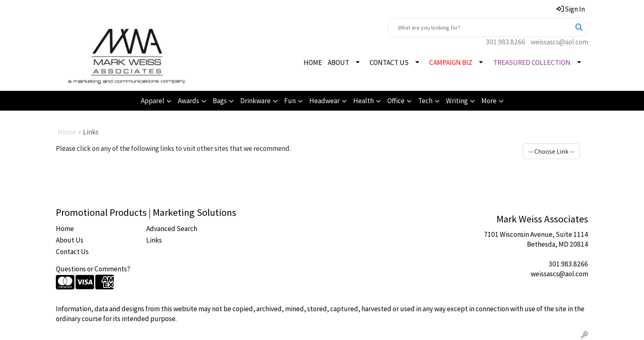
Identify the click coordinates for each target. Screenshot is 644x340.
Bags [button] (220, 101)
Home (67, 132)
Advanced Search (172, 229)
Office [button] (396, 101)
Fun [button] (290, 101)
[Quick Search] (479, 28)
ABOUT (338, 62)
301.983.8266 (506, 42)
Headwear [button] (324, 101)
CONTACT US (389, 62)
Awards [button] (189, 101)
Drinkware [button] (255, 101)
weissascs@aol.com (559, 42)
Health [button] (363, 101)
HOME (313, 62)
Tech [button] (425, 101)
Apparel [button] (153, 101)
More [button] (489, 101)
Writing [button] (457, 101)
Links (154, 240)
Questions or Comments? (93, 269)
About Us (70, 240)
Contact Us (72, 252)
